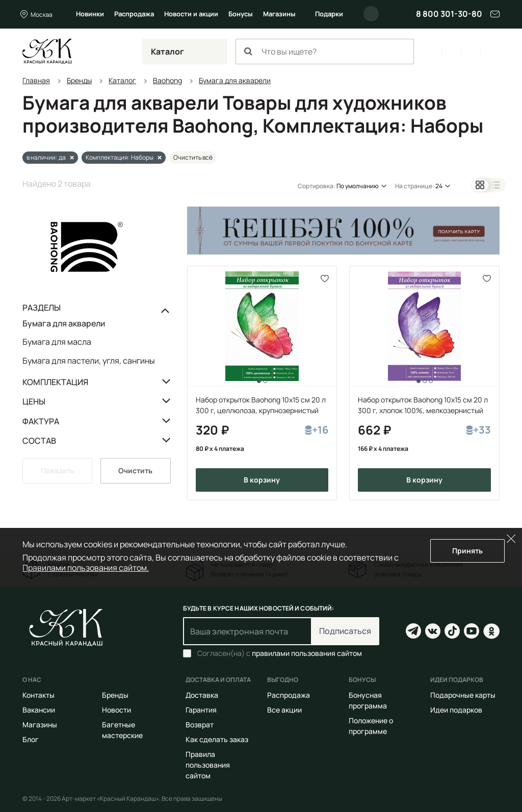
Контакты (38, 695)
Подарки (329, 14)
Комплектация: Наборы (120, 157)
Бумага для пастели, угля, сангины (89, 360)
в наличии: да (46, 157)
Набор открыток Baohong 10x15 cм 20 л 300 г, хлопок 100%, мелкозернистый (423, 405)
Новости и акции (191, 14)
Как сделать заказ (217, 739)
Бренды (115, 695)
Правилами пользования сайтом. (86, 568)
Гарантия (201, 710)
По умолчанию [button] (358, 186)
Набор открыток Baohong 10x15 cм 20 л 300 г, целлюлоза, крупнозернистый (261, 405)
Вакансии (39, 710)
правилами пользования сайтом (307, 653)
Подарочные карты (463, 695)
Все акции (284, 710)
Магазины (279, 14)
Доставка (202, 695)
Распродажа (134, 14)
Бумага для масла (57, 342)
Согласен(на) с (280, 653)
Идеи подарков (456, 710)
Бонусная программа (368, 700)
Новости (116, 710)
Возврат (200, 725)
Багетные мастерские (122, 730)
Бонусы (241, 14)
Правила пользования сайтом (208, 765)
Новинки (90, 14)
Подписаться (345, 631)
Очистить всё (193, 157)
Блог (31, 739)
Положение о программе (371, 726)
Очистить (135, 471)
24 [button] (439, 186)
